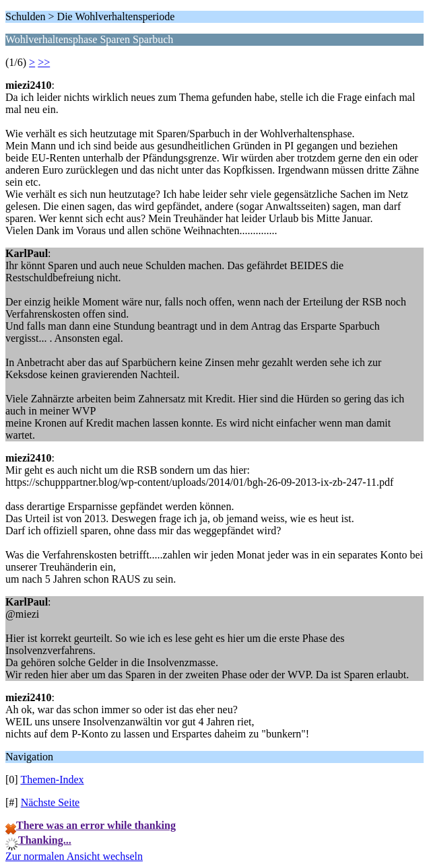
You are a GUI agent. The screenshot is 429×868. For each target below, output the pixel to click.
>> (44, 62)
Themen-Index (52, 780)
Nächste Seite (51, 802)
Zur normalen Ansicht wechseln (74, 856)
